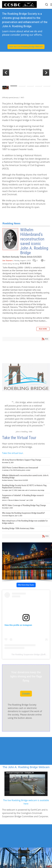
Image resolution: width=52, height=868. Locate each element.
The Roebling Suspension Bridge (26, 655)
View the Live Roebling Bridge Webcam (26, 47)
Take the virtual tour (13, 453)
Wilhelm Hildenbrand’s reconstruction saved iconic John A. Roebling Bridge (10, 239)
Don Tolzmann (8, 260)
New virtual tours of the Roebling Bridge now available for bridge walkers (26, 522)
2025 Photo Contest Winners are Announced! (26, 469)
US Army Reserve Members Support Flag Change (26, 461)
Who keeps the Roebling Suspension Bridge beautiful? (26, 515)
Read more (43, 329)
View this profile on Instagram (18, 625)
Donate (26, 694)
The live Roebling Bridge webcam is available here (26, 802)
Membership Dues (26, 585)
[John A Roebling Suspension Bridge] (19, 4)
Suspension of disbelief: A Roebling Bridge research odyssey (26, 498)
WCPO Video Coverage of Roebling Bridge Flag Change (26, 507)
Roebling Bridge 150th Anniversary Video (26, 529)
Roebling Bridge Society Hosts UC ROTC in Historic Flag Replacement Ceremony (26, 488)
